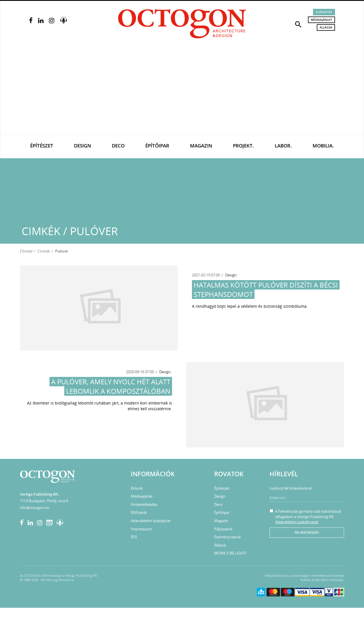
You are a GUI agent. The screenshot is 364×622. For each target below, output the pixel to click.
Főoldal (26, 251)
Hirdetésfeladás (144, 504)
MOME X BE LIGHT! (230, 553)
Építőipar (157, 146)
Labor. (283, 146)
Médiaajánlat (321, 20)
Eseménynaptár (227, 537)
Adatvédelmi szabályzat (151, 521)
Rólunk (137, 488)
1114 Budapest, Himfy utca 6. (44, 501)
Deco (118, 146)
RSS (134, 537)
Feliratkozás (307, 532)
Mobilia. (323, 146)
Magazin (201, 146)
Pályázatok (223, 529)
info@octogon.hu (35, 508)
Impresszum (141, 529)
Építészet (42, 146)
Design (82, 146)
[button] (298, 24)
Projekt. (243, 146)
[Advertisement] (182, 91)
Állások (326, 27)
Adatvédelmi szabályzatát (297, 522)
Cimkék (44, 251)
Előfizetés (324, 12)
